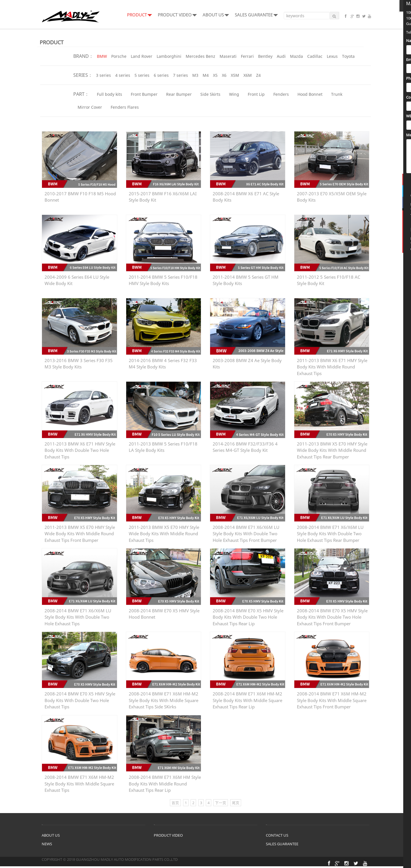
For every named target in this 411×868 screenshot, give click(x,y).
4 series (123, 75)
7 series (180, 75)
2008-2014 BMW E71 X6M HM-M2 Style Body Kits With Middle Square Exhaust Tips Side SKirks (164, 699)
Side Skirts (210, 94)
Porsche (119, 56)
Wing (234, 94)
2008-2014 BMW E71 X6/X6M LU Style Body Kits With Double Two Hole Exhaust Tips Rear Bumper (330, 531)
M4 (206, 75)
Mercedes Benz (200, 56)
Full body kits (110, 94)
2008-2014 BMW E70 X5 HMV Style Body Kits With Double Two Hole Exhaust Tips (80, 699)
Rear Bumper (179, 94)
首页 (175, 804)
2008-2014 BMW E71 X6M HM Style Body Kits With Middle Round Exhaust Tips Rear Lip (165, 782)
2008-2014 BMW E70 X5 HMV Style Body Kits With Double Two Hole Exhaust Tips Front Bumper (332, 615)
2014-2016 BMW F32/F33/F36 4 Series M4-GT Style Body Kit (245, 448)
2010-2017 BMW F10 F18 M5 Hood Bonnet (80, 197)
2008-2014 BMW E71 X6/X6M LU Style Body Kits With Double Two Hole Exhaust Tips (78, 615)
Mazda (296, 56)
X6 (224, 75)
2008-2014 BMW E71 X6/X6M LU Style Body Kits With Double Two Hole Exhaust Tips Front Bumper (246, 531)
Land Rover (142, 56)
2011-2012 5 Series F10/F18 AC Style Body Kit (329, 280)
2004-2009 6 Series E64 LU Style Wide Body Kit (77, 280)
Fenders (281, 94)
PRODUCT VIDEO (177, 15)
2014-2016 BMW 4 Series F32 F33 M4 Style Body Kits (163, 364)
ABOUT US (216, 15)
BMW (102, 56)
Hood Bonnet (310, 94)
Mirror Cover (90, 107)
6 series (161, 75)
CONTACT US (277, 837)
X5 (215, 75)
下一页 (221, 804)
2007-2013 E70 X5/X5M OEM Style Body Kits (332, 197)
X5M (235, 75)
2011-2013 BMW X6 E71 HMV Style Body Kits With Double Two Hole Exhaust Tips (80, 448)
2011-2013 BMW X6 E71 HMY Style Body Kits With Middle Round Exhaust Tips (332, 364)
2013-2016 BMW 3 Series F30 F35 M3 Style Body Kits (79, 364)
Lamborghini (169, 56)
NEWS (47, 846)
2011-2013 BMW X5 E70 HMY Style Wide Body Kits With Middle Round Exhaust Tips (164, 531)
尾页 (236, 804)
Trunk (337, 94)
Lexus (332, 56)
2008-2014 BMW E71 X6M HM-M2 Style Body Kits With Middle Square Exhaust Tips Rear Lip (247, 699)
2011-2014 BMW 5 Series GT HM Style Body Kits (246, 280)
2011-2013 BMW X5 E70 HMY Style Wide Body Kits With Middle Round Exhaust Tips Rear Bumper (332, 448)
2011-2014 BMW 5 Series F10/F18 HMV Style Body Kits (163, 280)
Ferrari (247, 56)
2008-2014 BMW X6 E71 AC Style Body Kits (246, 197)
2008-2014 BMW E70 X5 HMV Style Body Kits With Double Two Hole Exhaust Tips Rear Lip (248, 615)
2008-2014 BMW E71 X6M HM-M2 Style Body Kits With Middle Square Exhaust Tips (79, 782)
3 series (103, 75)
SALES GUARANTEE (256, 15)
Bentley (265, 56)
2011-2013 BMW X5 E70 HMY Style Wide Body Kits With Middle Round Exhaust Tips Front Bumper (80, 531)
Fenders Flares (125, 107)
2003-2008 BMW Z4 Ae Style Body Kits (247, 364)
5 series (142, 75)
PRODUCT (140, 15)
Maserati (228, 56)
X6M (248, 75)
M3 (195, 75)
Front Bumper (144, 94)
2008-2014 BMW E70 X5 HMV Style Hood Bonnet (164, 615)
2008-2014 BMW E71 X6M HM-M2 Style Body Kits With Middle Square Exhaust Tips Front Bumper (332, 699)
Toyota (348, 56)
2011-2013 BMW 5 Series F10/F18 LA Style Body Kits (163, 448)
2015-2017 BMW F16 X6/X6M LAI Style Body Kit (163, 197)
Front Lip (256, 94)
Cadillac (315, 56)
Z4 (258, 75)
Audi (281, 56)
